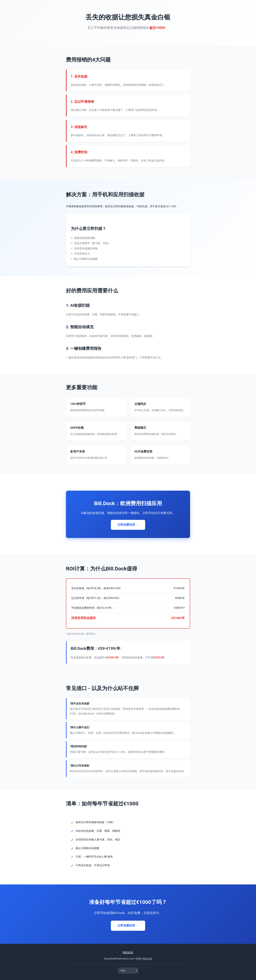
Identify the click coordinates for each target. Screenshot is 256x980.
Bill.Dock (148, 959)
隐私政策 (128, 953)
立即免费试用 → (128, 525)
